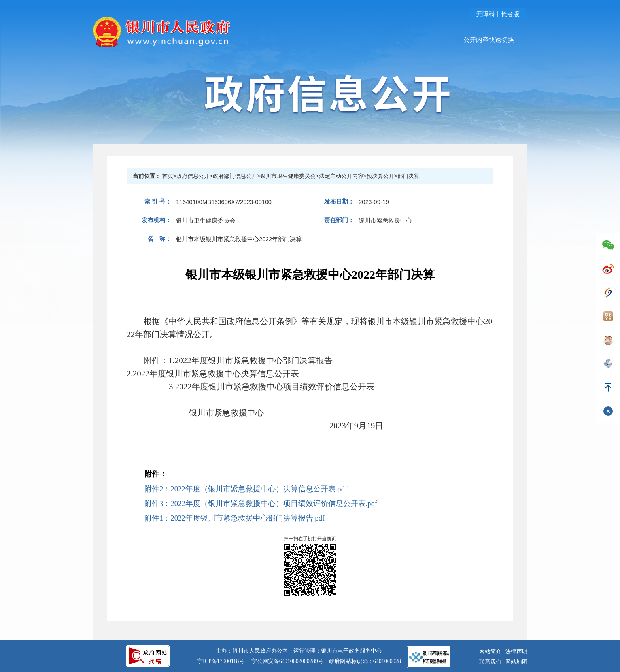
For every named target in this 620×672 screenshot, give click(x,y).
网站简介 (490, 652)
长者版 (510, 14)
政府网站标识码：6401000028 (365, 661)
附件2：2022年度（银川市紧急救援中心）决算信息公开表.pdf (246, 489)
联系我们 (490, 662)
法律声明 (516, 652)
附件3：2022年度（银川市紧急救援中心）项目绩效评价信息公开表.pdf (261, 503)
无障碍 (486, 14)
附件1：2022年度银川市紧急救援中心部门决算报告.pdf (234, 518)
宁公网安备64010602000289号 (287, 661)
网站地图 (516, 662)
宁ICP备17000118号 (221, 661)
